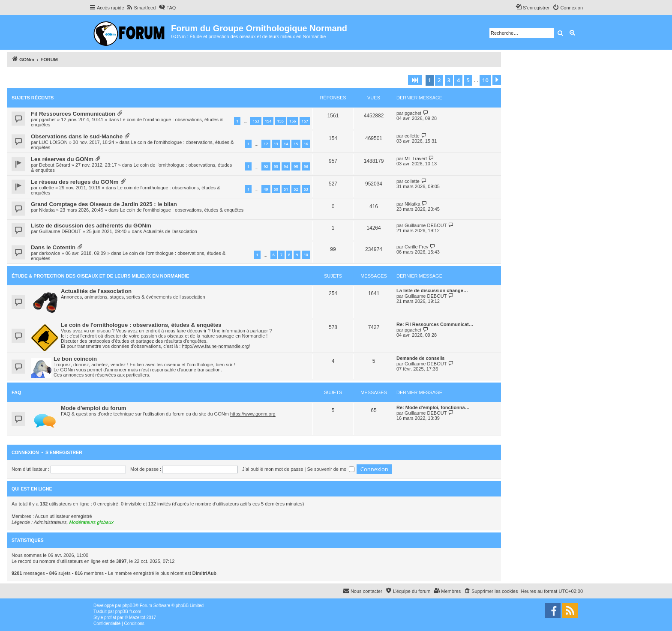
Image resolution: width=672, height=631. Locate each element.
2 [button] (439, 80)
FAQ (16, 392)
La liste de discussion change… (432, 290)
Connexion (25, 452)
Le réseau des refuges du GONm (75, 182)
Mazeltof (137, 618)
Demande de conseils (421, 358)
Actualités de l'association (170, 231)
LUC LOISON (53, 142)
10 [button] (485, 80)
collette (412, 136)
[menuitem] (141, 8)
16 (306, 144)
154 (268, 121)
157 (305, 121)
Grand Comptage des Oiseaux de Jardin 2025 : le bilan (104, 204)
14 (286, 144)
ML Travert (416, 158)
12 (266, 144)
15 (296, 144)
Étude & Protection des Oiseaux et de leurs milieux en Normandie (100, 276)
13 (276, 144)
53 (306, 189)
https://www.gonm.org (253, 414)
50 (276, 189)
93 (276, 166)
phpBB (129, 606)
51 (286, 189)
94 (286, 166)
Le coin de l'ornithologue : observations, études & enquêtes (182, 210)
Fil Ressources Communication (73, 114)
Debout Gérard (55, 165)
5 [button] (468, 80)
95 (296, 166)
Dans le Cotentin (53, 247)
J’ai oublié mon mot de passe (273, 469)
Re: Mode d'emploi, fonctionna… (433, 407)
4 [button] (458, 80)
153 (256, 121)
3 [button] (449, 80)
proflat (110, 618)
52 (296, 189)
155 (280, 121)
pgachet (47, 120)
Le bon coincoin (75, 359)
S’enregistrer (64, 452)
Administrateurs (50, 522)
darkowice (50, 253)
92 (266, 166)
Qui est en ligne (32, 489)
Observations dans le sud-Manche (77, 136)
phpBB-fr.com (128, 612)
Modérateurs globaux (91, 522)
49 (266, 189)
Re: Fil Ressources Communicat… (435, 324)
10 (306, 255)
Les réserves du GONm (62, 159)
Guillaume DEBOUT (60, 231)
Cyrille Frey (417, 247)
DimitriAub (204, 573)
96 (306, 166)
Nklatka (47, 210)
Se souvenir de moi (331, 469)
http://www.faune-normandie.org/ (216, 346)
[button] (415, 80)
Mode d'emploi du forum (94, 408)
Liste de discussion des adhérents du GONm (91, 226)
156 (292, 121)
